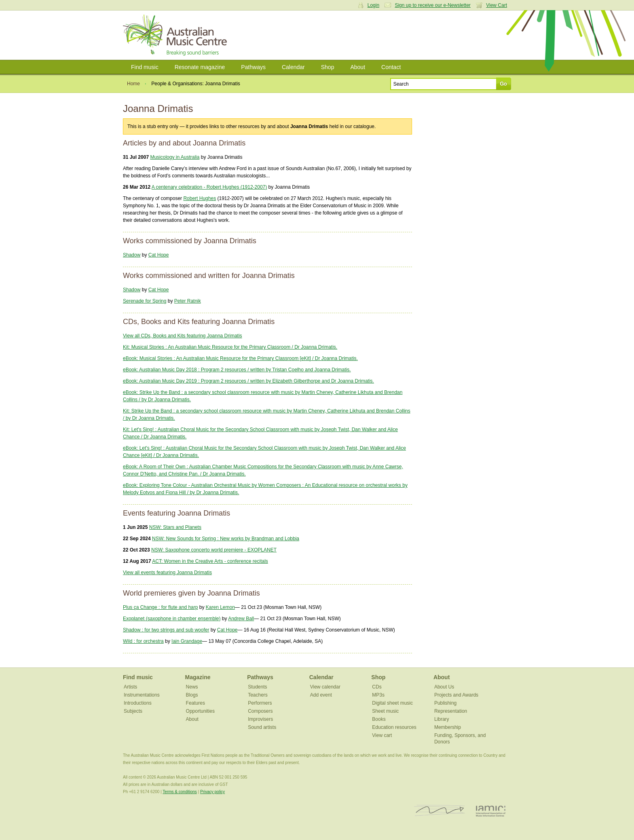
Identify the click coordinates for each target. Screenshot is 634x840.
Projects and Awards (456, 695)
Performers (260, 703)
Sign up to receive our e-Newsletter (432, 5)
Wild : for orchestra (143, 641)
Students (257, 687)
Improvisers (260, 719)
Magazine (198, 677)
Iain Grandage (187, 641)
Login (373, 5)
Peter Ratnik (188, 301)
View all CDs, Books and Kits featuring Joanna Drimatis (183, 336)
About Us (444, 687)
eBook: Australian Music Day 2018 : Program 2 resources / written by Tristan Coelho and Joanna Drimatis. (237, 370)
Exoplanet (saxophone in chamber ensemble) (172, 619)
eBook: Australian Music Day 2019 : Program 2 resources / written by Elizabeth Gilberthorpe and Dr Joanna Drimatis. (248, 381)
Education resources (394, 727)
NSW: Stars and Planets (175, 527)
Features (195, 703)
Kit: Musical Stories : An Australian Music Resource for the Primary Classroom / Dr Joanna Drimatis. (230, 347)
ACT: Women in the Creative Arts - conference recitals (210, 561)
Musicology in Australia (175, 157)
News (192, 687)
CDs (377, 687)
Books (379, 719)
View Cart (497, 5)
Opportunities (200, 711)
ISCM (440, 811)
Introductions (138, 703)
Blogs (192, 695)
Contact (391, 67)
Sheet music (385, 711)
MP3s (378, 695)
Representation (451, 711)
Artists (130, 687)
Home (133, 84)
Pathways (253, 67)
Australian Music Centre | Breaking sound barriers (176, 35)
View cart (382, 735)
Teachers (258, 695)
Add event (321, 695)
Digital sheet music (392, 703)
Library (442, 719)
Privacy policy (212, 792)
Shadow (132, 255)
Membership (448, 727)
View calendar (325, 687)
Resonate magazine (200, 67)
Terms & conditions (180, 792)
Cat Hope (159, 255)
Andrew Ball (241, 619)
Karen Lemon (220, 607)
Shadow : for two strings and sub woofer (166, 630)
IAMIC (491, 811)
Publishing (445, 703)
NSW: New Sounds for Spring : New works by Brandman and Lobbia (226, 539)
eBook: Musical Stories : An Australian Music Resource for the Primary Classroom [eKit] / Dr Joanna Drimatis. (240, 358)
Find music (145, 67)
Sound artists (262, 727)
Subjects (133, 711)
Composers (260, 711)
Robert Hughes (200, 198)
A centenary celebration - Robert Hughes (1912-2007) (209, 187)
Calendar (293, 67)
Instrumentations (142, 695)
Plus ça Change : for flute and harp (160, 607)
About (358, 67)
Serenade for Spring (145, 301)
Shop (328, 67)
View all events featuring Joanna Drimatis (167, 573)
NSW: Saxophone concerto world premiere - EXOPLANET (214, 550)
